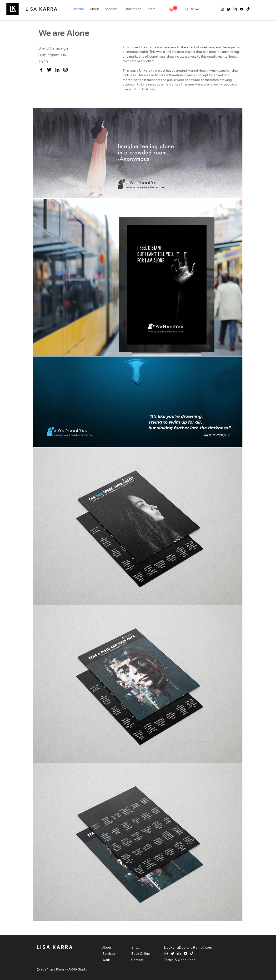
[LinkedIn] (57, 70)
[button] (173, 9)
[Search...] (200, 9)
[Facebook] (41, 70)
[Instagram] (65, 70)
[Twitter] (49, 70)
